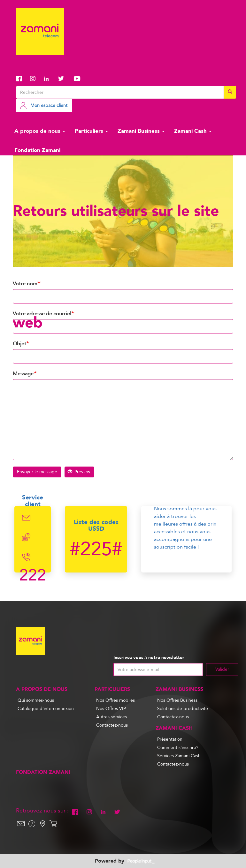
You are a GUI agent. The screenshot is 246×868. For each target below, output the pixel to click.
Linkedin (49, 79)
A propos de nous (40, 131)
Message (23, 374)
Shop (53, 824)
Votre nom (25, 284)
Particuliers (91, 131)
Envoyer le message (37, 472)
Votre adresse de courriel (42, 314)
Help (32, 824)
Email (26, 518)
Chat (26, 537)
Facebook (21, 79)
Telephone (26, 557)
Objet (19, 344)
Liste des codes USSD (96, 525)
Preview (79, 472)
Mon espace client (49, 105)
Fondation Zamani (37, 150)
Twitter (63, 79)
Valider (222, 669)
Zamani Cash (193, 131)
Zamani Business (141, 131)
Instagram (35, 79)
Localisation (42, 824)
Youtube (77, 79)
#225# (96, 549)
